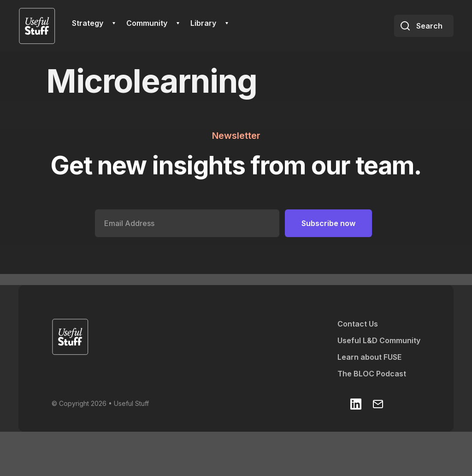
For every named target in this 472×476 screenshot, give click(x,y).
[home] (37, 26)
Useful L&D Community (379, 340)
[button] (94, 23)
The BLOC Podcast (372, 374)
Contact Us (358, 324)
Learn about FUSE (369, 357)
